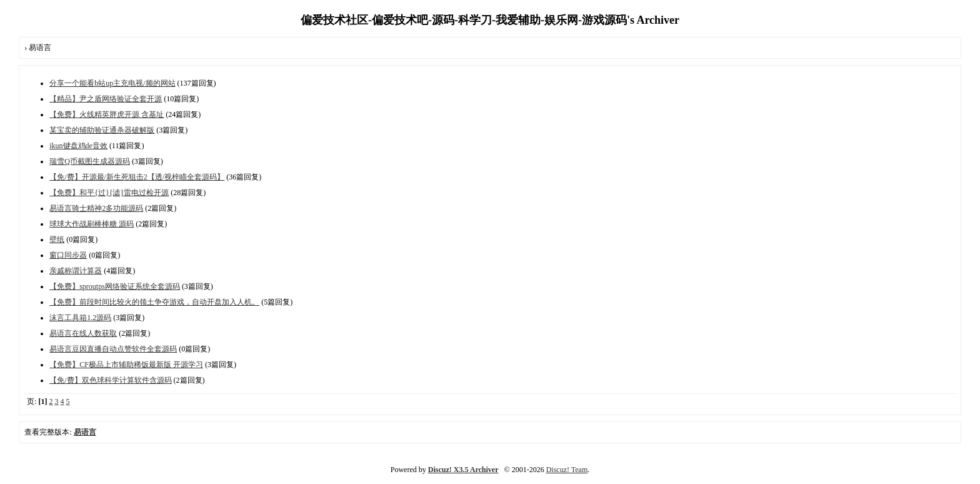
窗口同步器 (68, 255)
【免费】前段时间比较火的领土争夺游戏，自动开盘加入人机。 (154, 302)
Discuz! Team (567, 470)
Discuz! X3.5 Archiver (463, 470)
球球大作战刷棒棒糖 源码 (92, 224)
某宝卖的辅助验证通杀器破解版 (102, 130)
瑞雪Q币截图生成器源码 (90, 161)
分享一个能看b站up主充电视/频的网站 (112, 83)
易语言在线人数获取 (83, 333)
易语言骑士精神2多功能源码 (96, 208)
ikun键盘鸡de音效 (78, 146)
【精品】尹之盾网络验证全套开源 (106, 99)
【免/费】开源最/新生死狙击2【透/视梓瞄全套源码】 (137, 177)
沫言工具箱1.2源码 (80, 318)
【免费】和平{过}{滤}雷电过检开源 (109, 193)
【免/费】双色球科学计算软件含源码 (110, 380)
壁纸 (57, 239)
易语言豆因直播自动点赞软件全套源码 (113, 349)
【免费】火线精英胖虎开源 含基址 (107, 114)
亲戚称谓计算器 (76, 271)
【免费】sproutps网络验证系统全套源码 (115, 286)
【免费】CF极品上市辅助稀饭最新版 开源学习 (126, 365)
